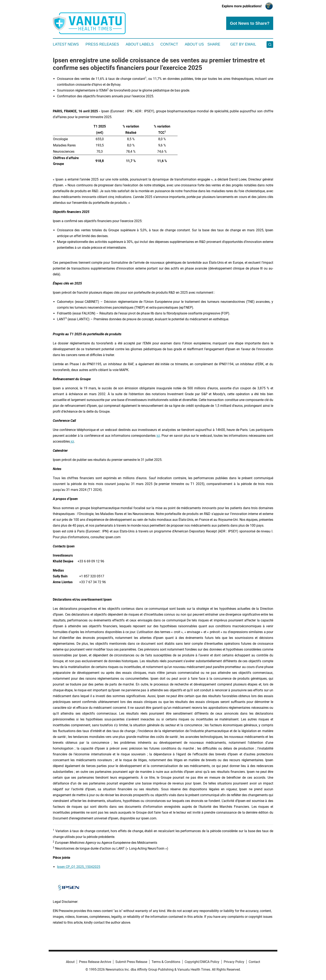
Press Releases (102, 44)
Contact (169, 44)
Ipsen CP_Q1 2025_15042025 (79, 867)
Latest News (66, 44)
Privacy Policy (234, 962)
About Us (194, 44)
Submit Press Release (131, 962)
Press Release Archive (95, 962)
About (70, 962)
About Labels (140, 44)
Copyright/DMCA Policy (202, 962)
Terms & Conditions (166, 962)
